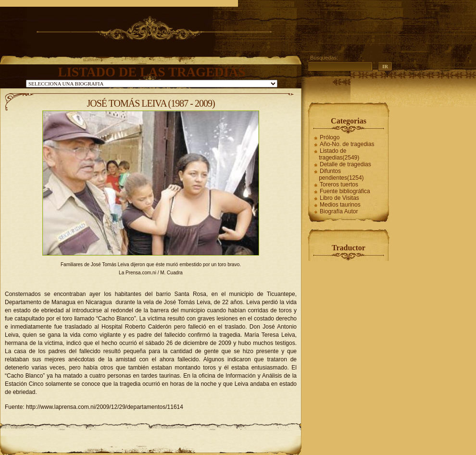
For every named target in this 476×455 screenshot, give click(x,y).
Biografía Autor (339, 211)
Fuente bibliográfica (345, 191)
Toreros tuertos (339, 184)
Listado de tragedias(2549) (339, 154)
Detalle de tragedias (345, 164)
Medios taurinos (340, 205)
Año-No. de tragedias (347, 144)
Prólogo (330, 137)
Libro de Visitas (339, 198)
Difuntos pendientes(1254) (341, 174)
